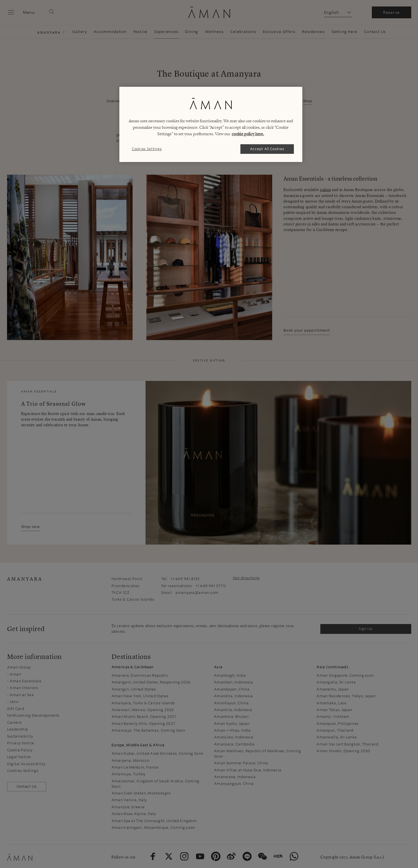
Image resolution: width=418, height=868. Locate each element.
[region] (211, 124)
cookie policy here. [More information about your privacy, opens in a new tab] (248, 134)
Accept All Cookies (267, 149)
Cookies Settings (147, 149)
